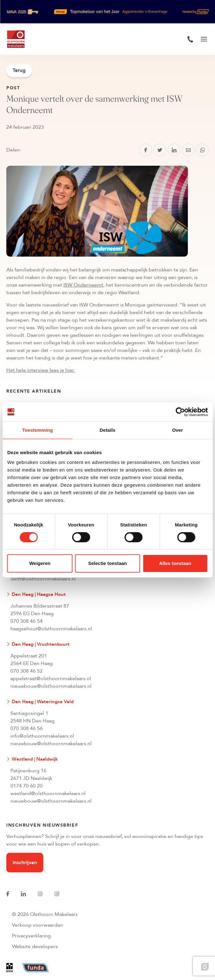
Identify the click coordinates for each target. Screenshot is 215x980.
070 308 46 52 (27, 671)
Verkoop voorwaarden (38, 925)
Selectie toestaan (107, 563)
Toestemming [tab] (38, 430)
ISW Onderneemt (83, 285)
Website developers (35, 947)
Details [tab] (108, 430)
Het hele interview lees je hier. (41, 370)
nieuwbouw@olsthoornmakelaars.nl (51, 686)
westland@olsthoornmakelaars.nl (48, 793)
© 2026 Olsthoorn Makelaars (45, 914)
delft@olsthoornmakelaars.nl (43, 579)
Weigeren (40, 563)
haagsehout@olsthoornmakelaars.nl (51, 629)
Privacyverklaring (31, 936)
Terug (19, 70)
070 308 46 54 (27, 621)
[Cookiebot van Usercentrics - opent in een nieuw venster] (180, 412)
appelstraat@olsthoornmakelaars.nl (51, 679)
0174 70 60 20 (27, 786)
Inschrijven (25, 863)
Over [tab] (178, 430)
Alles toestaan (175, 563)
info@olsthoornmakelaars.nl (42, 736)
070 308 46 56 (27, 728)
